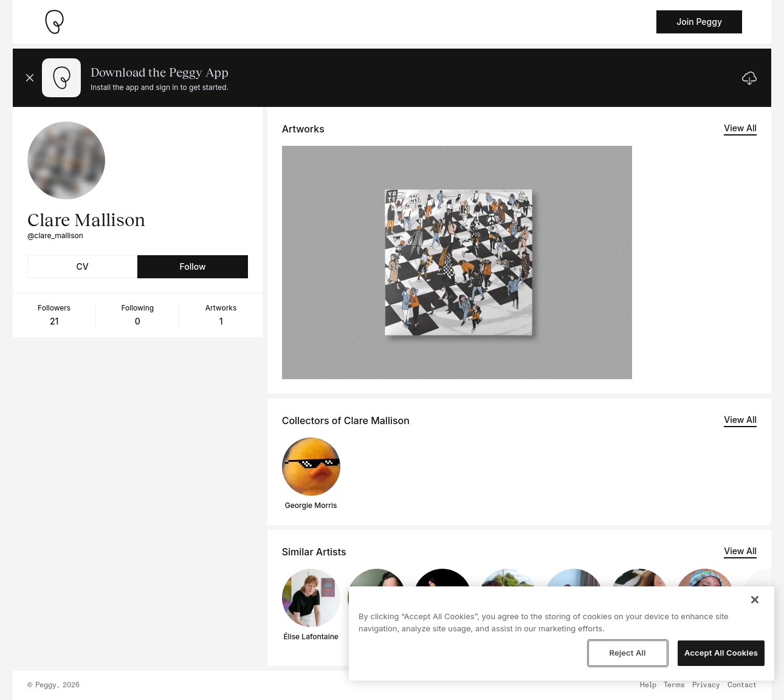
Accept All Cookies (721, 653)
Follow (192, 266)
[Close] (755, 600)
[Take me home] (54, 22)
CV (83, 266)
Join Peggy (699, 22)
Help (648, 685)
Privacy (706, 685)
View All (740, 128)
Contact (742, 685)
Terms (674, 685)
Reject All (627, 653)
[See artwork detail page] (457, 262)
